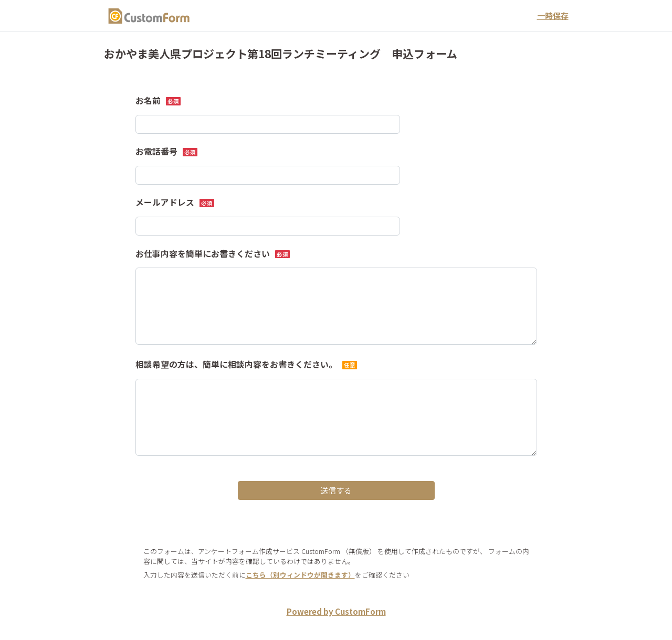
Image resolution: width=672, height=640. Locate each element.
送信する (336, 490)
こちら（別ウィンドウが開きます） (300, 575)
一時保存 (553, 15)
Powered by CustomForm (336, 611)
